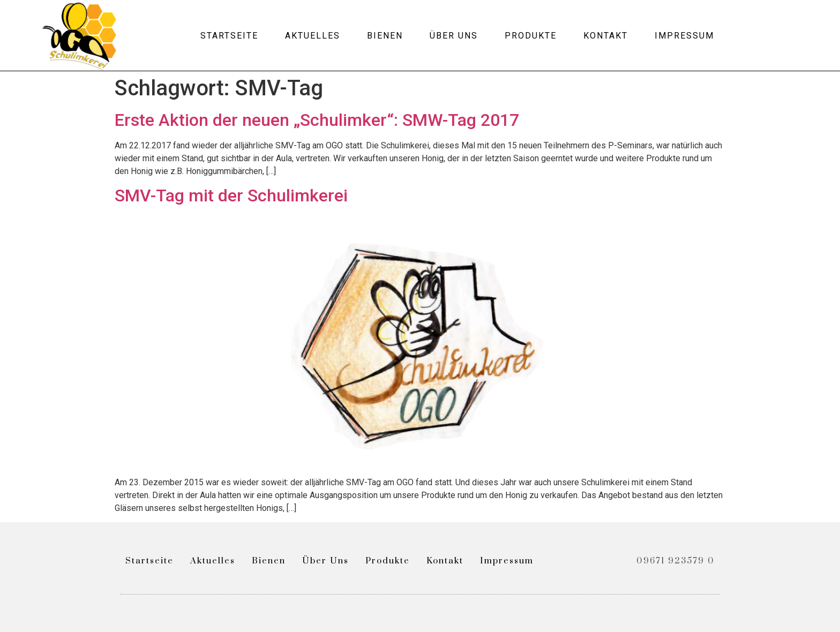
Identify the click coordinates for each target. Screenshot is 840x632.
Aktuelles (313, 36)
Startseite (229, 36)
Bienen (385, 36)
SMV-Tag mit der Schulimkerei (231, 195)
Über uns (454, 36)
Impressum (684, 36)
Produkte (531, 36)
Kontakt (606, 36)
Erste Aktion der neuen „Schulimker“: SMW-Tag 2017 (317, 120)
